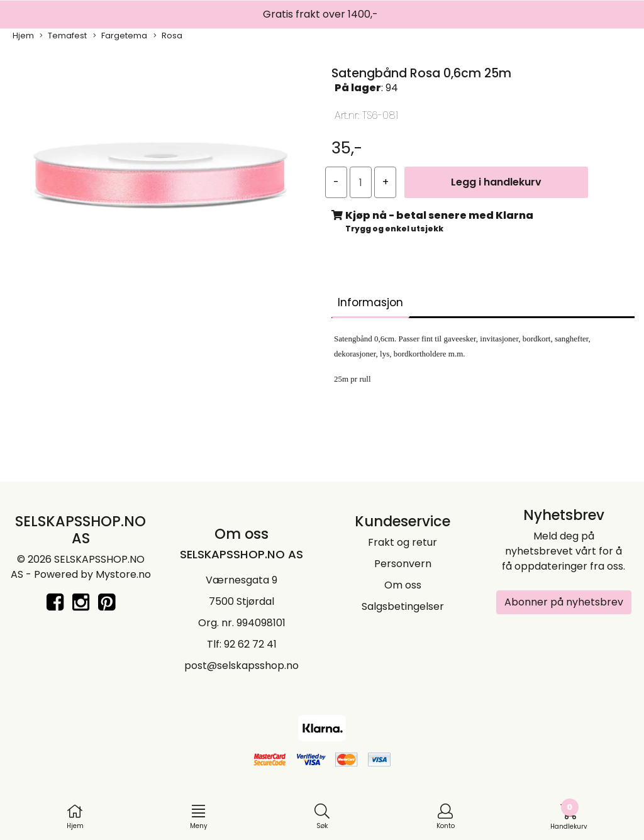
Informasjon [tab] (370, 302)
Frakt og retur (402, 542)
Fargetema (120, 36)
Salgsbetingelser (403, 606)
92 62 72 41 (250, 644)
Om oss (403, 585)
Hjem (23, 36)
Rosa (168, 36)
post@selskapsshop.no (241, 666)
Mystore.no (123, 574)
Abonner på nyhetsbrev (564, 602)
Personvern (403, 564)
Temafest (63, 36)
